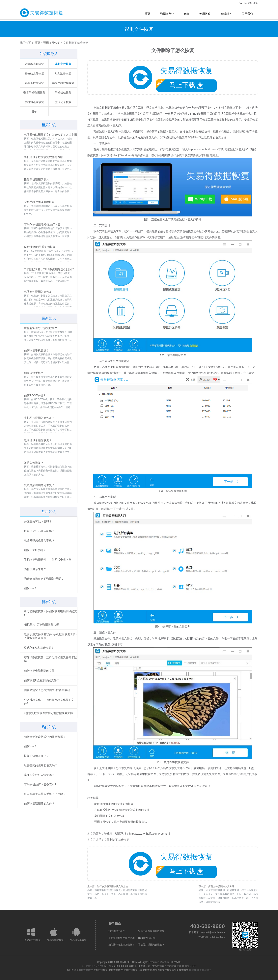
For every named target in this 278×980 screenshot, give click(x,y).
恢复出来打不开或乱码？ (39, 531)
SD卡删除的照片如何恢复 (40, 247)
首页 (147, 14)
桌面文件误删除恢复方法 (221, 886)
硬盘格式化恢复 (34, 64)
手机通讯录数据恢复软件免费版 (43, 157)
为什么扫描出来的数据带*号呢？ (44, 579)
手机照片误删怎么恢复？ (39, 418)
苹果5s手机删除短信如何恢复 (42, 224)
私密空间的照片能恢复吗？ (41, 765)
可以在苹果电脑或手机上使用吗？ (45, 794)
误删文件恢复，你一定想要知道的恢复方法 (121, 822)
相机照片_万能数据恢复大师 (42, 625)
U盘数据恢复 (63, 73)
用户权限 (176, 962)
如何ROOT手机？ (35, 395)
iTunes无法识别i (147, 938)
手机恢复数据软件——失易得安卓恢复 (48, 560)
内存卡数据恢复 (34, 83)
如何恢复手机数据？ (37, 350)
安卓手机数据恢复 (34, 93)
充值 (186, 14)
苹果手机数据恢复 (63, 83)
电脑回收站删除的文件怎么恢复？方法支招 (50, 135)
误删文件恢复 (52, 43)
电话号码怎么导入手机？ (39, 541)
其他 (34, 112)
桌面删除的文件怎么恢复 (110, 816)
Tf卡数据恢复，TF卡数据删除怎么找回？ (49, 269)
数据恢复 (167, 14)
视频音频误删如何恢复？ (39, 485)
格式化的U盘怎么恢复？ (39, 648)
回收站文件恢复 (34, 73)
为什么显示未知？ (35, 569)
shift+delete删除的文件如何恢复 (114, 804)
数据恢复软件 (86, 970)
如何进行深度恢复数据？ (122, 945)
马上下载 (180, 84)
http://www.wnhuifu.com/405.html (149, 834)
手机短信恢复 (63, 93)
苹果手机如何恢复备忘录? (40, 784)
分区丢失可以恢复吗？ (38, 521)
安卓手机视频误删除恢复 (39, 202)
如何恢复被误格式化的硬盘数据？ (45, 737)
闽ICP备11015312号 (92, 966)
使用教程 (205, 14)
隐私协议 (164, 962)
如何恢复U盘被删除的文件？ (42, 680)
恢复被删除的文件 (227, 120)
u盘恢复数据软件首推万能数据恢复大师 (48, 713)
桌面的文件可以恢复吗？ (39, 775)
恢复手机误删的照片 (37, 180)
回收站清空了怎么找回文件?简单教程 (47, 690)
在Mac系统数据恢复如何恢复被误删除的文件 (122, 810)
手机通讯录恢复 (34, 102)
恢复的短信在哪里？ (37, 756)
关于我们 (247, 14)
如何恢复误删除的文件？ (39, 803)
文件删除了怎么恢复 (117, 840)
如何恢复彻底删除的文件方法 (112, 886)
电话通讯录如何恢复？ (38, 440)
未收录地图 (205, 970)
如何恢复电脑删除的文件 (39, 671)
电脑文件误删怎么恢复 (38, 292)
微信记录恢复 (63, 102)
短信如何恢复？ (34, 463)
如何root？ (31, 588)
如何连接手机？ (34, 373)
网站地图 (194, 970)
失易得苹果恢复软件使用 (122, 938)
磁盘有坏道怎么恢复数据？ (41, 328)
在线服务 (226, 14)
